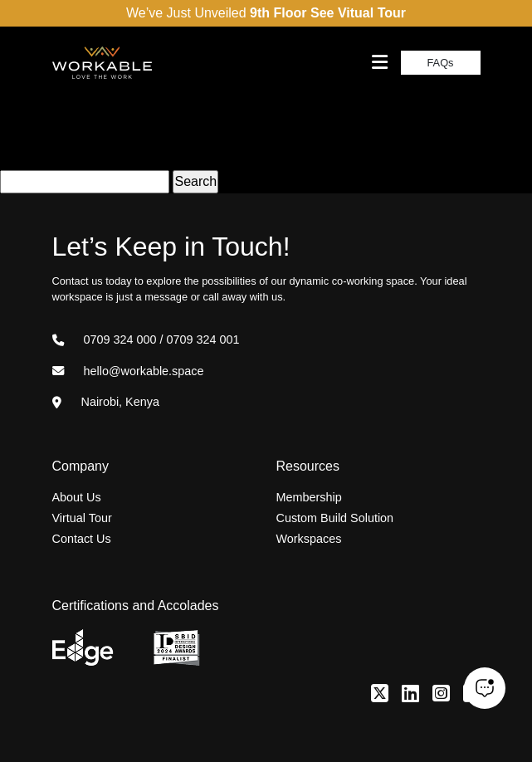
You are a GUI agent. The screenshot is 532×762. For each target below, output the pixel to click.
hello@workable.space (128, 371)
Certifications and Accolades (136, 606)
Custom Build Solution (335, 518)
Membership (309, 497)
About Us (77, 497)
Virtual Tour (82, 518)
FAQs (441, 63)
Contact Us (82, 539)
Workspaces (309, 539)
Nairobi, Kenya (106, 402)
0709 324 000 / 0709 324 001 (146, 339)
